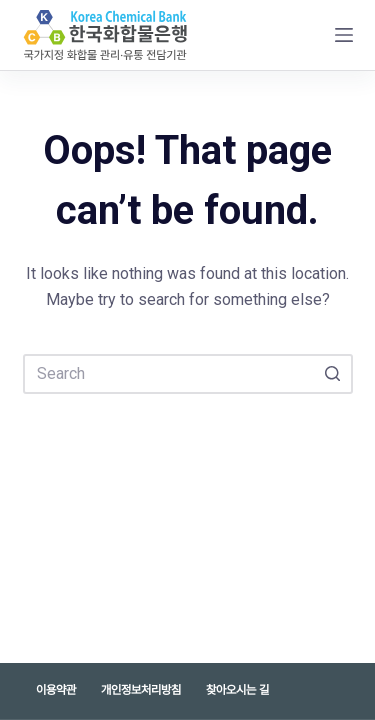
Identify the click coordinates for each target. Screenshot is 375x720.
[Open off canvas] (344, 35)
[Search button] (333, 374)
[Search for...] (188, 374)
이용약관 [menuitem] (56, 690)
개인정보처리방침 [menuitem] (141, 690)
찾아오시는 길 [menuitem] (237, 690)
